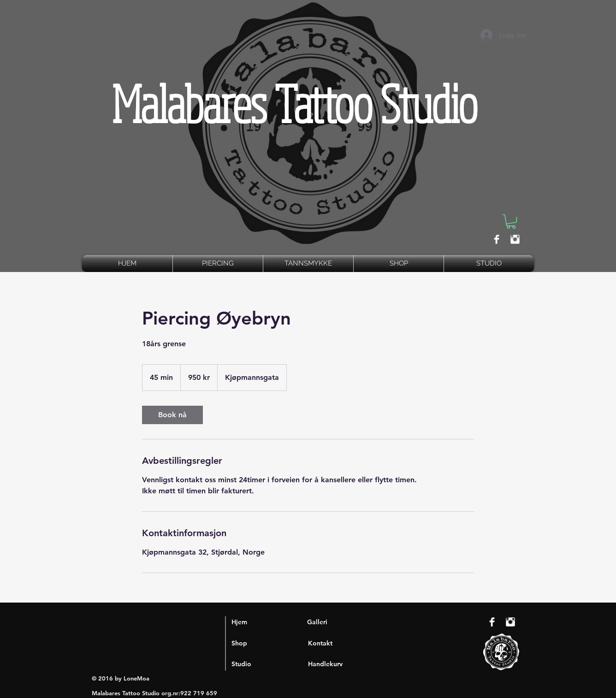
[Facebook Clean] (497, 239)
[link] (172, 415)
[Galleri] (344, 622)
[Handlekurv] (345, 664)
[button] (511, 222)
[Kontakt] (345, 643)
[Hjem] (269, 622)
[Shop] (269, 643)
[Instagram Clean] (515, 239)
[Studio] (269, 664)
